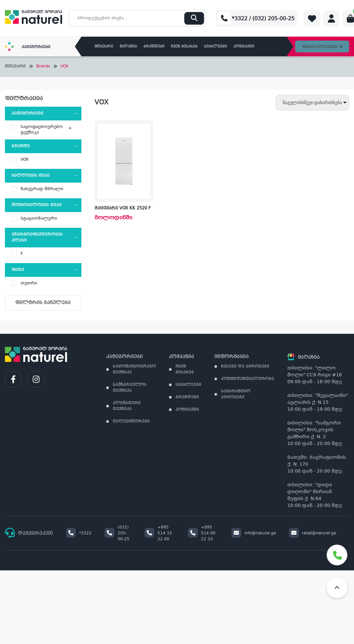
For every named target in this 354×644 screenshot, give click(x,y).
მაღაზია (128, 47)
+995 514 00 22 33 (202, 533)
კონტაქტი (244, 47)
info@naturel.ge (254, 533)
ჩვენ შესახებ (184, 47)
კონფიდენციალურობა (248, 379)
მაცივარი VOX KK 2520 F (123, 208)
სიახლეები (215, 47)
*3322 (79, 533)
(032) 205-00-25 (117, 533)
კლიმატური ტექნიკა (127, 406)
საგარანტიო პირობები (236, 394)
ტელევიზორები (131, 421)
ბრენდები (154, 47)
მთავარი (104, 47)
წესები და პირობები (245, 367)
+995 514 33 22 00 (158, 533)
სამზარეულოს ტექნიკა (130, 388)
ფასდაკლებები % (322, 47)
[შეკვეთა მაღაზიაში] (312, 103)
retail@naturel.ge (312, 533)
